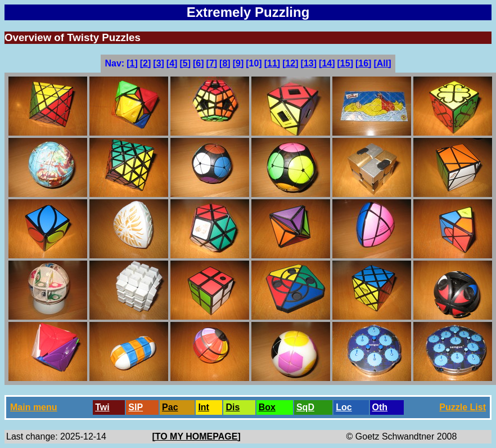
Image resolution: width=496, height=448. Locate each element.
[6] (199, 63)
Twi (102, 407)
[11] (272, 63)
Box (267, 407)
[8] (225, 63)
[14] (327, 63)
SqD (305, 407)
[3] (159, 63)
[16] (363, 63)
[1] (132, 63)
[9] (238, 63)
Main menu (34, 407)
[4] (172, 63)
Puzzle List (463, 407)
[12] (290, 63)
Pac (170, 407)
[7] (212, 63)
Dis (233, 407)
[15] (345, 63)
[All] (382, 63)
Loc (344, 407)
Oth (380, 407)
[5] (185, 63)
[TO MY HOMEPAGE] (196, 436)
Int (204, 407)
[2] (146, 63)
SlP (136, 407)
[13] (309, 63)
